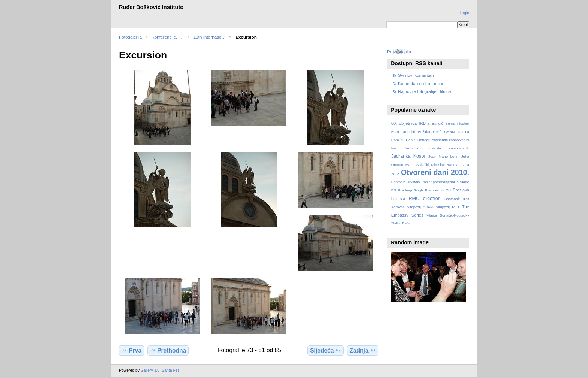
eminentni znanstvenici (450, 140)
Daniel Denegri (418, 140)
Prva (131, 350)
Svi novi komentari (416, 75)
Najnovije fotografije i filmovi (425, 91)
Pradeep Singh (410, 190)
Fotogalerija (130, 37)
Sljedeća (325, 350)
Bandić (437, 123)
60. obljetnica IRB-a (410, 123)
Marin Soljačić (417, 165)
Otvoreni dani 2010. (435, 172)
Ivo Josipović (405, 148)
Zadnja (362, 350)
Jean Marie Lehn (443, 156)
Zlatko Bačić (401, 223)
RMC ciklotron (424, 199)
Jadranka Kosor (408, 156)
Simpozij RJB (447, 207)
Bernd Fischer (457, 123)
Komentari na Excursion (421, 83)
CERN (450, 132)
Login (464, 13)
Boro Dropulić (403, 132)
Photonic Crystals (406, 182)
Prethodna (168, 350)
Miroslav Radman (445, 165)
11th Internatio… (210, 37)
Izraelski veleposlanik (448, 148)
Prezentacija (399, 52)
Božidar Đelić (429, 132)
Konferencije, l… (168, 37)
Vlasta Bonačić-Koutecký (448, 215)
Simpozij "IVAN (420, 207)
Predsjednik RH (438, 190)
